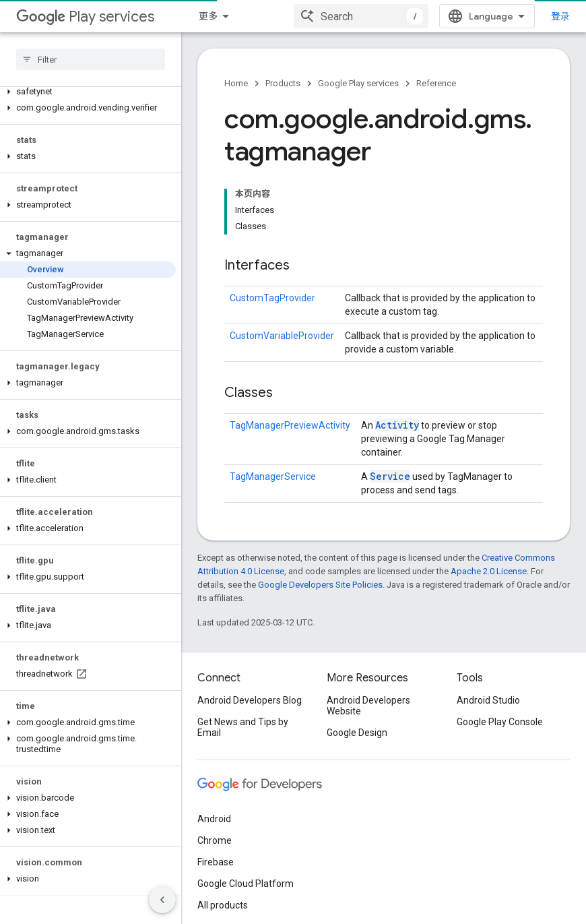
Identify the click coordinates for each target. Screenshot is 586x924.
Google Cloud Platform (246, 884)
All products (223, 905)
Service (390, 476)
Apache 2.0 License (489, 571)
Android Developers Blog (250, 700)
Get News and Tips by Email (243, 727)
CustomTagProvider (272, 298)
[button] (88, 92)
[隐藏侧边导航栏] (162, 900)
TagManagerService (273, 476)
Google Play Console (500, 722)
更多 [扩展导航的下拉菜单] (208, 16)
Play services (85, 17)
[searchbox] (91, 59)
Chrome (215, 840)
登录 (560, 16)
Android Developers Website (368, 706)
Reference (436, 83)
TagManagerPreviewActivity (290, 425)
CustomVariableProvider (282, 336)
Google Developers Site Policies (320, 585)
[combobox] (361, 16)
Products (283, 83)
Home (236, 83)
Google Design (357, 733)
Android (214, 819)
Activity (397, 425)
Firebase (216, 862)
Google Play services (358, 83)
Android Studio (488, 700)
